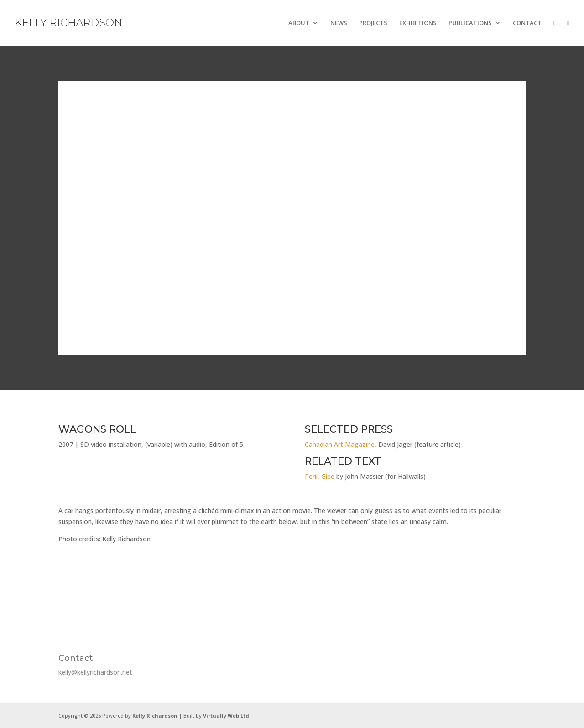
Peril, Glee (320, 476)
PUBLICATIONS (470, 23)
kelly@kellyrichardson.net (95, 672)
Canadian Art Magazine (340, 444)
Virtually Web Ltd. (227, 715)
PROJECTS (373, 23)
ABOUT (299, 23)
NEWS (339, 23)
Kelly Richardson (155, 715)
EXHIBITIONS (418, 23)
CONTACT (527, 23)
